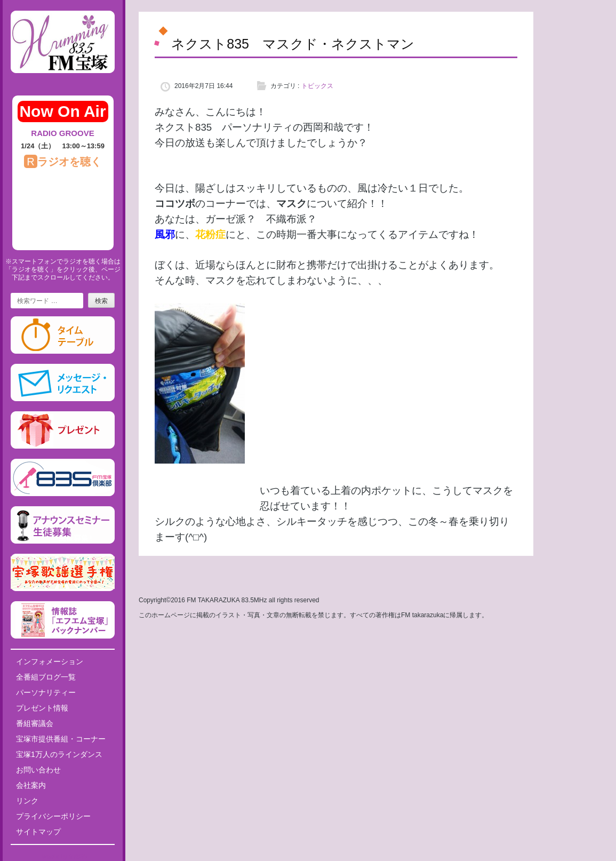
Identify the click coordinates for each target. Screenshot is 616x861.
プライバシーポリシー (53, 816)
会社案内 (31, 785)
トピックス (317, 86)
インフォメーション (50, 661)
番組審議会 (35, 723)
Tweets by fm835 (63, 857)
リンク (27, 801)
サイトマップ (38, 832)
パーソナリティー (46, 692)
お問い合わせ (38, 770)
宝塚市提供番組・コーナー (61, 739)
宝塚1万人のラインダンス (59, 754)
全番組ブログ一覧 (46, 677)
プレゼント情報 (42, 708)
